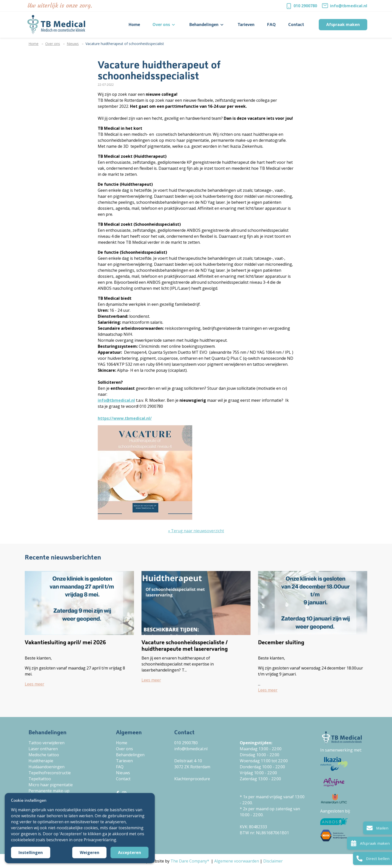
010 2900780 (305, 6)
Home (122, 743)
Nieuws (123, 773)
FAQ (120, 767)
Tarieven (124, 761)
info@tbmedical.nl (349, 6)
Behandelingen (130, 755)
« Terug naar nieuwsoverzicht (196, 531)
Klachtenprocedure (192, 779)
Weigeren (89, 852)
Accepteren (129, 852)
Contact (123, 779)
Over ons (124, 749)
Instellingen (31, 852)
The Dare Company (189, 861)
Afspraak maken (343, 24)
